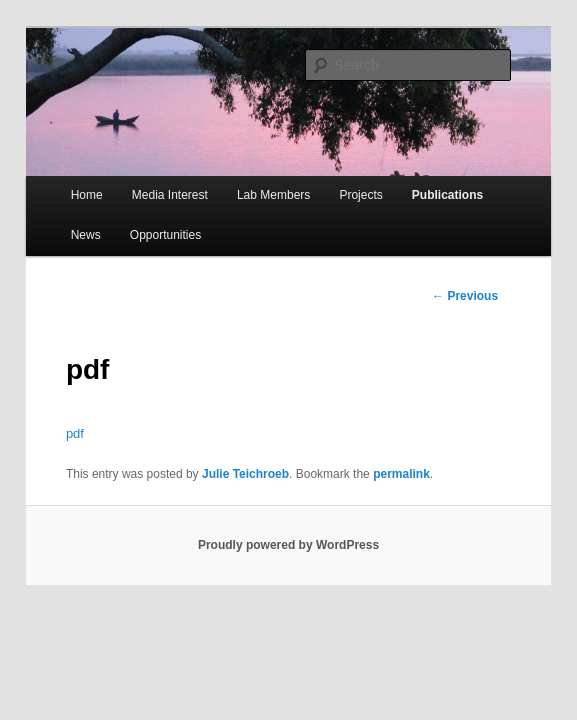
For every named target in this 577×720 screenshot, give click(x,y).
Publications (447, 195)
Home (87, 195)
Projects (360, 195)
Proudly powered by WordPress (288, 545)
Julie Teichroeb (245, 474)
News (86, 235)
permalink (401, 474)
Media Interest (170, 195)
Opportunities (165, 235)
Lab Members (273, 195)
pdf (75, 433)
